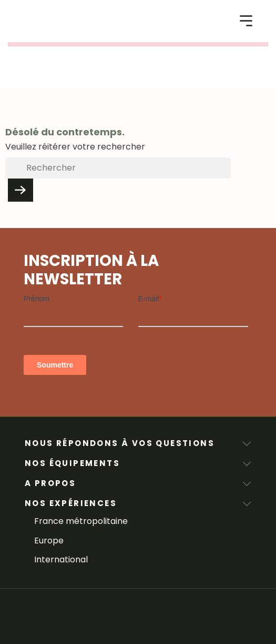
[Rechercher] (118, 168)
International (61, 559)
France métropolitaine (81, 521)
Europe (49, 541)
